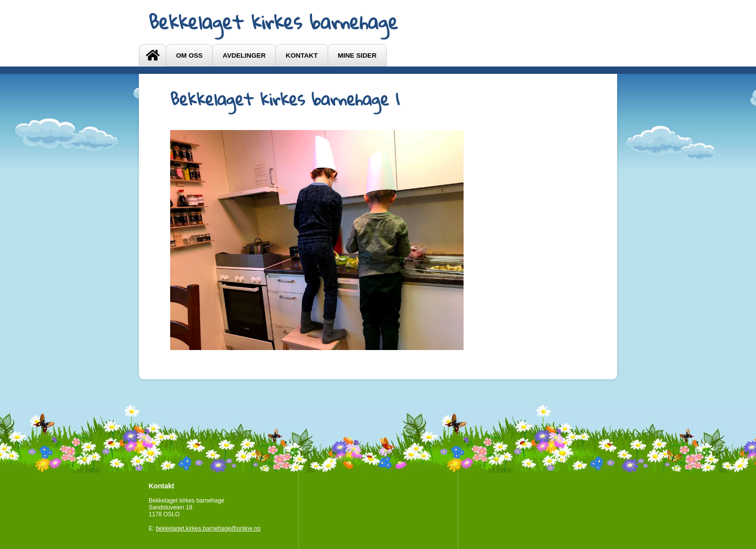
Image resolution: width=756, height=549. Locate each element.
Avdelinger (244, 55)
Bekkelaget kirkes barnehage (273, 22)
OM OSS (189, 55)
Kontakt (301, 55)
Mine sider (357, 55)
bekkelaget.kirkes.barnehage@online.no (208, 528)
